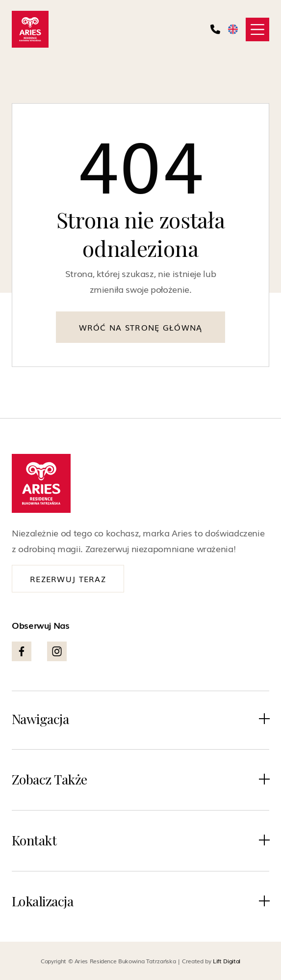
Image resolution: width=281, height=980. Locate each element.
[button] (257, 29)
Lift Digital (227, 961)
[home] (30, 29)
